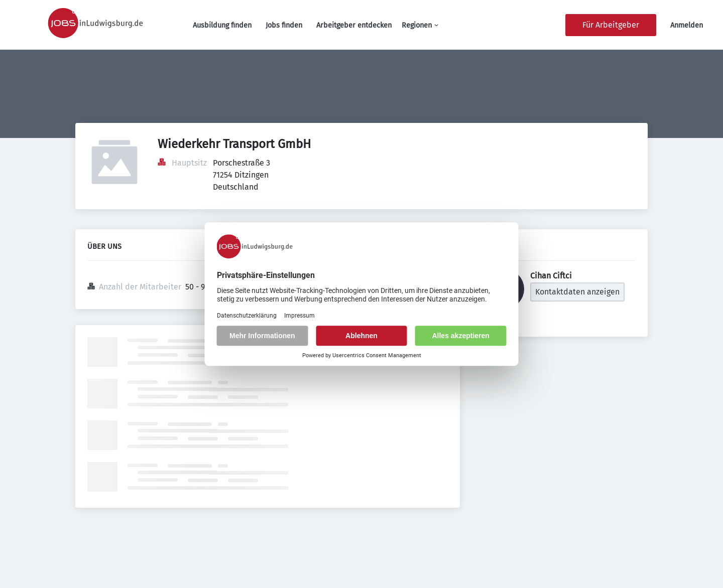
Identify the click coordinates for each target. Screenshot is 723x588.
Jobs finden (284, 25)
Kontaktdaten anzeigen (577, 292)
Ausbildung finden (222, 25)
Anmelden (687, 25)
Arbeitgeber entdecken (354, 25)
